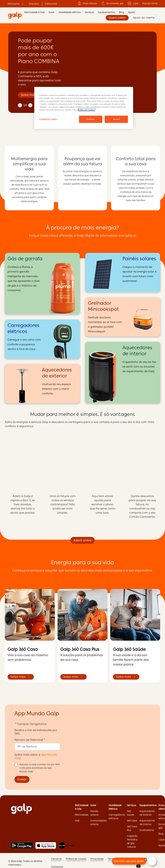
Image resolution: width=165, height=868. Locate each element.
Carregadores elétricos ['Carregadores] (117, 817)
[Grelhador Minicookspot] (123, 317)
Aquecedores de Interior (147, 822)
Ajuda (132, 12)
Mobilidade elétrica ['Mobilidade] (115, 807)
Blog (122, 12)
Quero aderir (117, 18)
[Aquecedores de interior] (123, 372)
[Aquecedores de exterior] (42, 383)
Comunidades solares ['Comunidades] (99, 822)
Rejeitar (91, 119)
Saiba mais (28, 95)
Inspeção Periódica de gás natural (132, 841)
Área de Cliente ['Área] (150, 3)
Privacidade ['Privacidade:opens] (97, 859)
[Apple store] (46, 845)
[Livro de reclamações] (67, 845)
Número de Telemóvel (29, 740)
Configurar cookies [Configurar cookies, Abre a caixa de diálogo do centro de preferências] (48, 119)
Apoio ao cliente (144, 18)
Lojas (133, 3)
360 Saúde (131, 813)
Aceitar (116, 119)
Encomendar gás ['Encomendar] (112, 3)
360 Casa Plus (132, 828)
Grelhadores (147, 830)
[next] (30, 105)
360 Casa (132, 821)
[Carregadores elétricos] (42, 339)
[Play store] (22, 845)
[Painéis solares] (123, 272)
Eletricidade (82, 815)
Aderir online (83, 540)
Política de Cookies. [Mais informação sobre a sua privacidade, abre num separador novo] (87, 110)
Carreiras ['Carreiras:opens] (56, 859)
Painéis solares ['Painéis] (94, 813)
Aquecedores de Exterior (147, 813)
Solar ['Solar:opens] (93, 805)
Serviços (89, 12)
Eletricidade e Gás (34, 12)
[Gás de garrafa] (42, 283)
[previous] (20, 105)
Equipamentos (106, 12)
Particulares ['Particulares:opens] (16, 4)
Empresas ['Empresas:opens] (34, 4)
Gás (77, 821)
